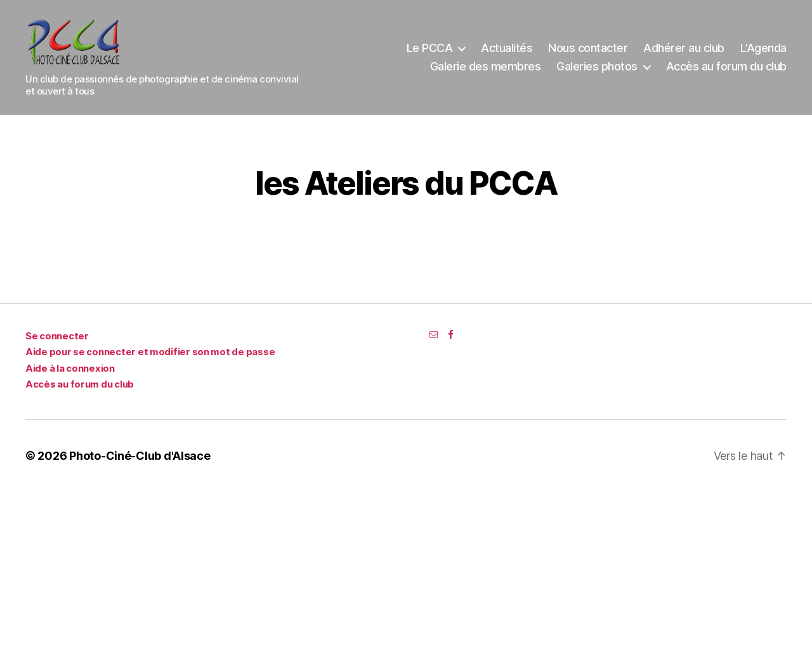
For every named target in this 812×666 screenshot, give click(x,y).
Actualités (507, 52)
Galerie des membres (486, 71)
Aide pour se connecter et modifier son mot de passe (150, 360)
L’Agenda (763, 52)
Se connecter (57, 344)
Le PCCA (430, 52)
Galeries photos (597, 71)
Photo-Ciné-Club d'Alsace (140, 464)
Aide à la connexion (70, 376)
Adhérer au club (684, 52)
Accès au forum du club (726, 71)
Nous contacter (588, 52)
